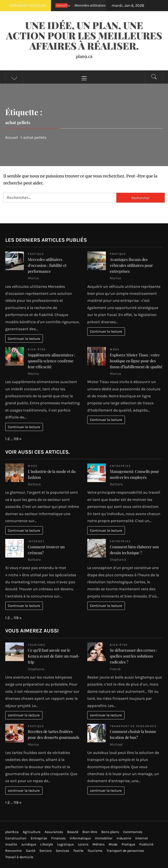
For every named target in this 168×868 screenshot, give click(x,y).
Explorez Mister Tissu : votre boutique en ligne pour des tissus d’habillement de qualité (136, 361)
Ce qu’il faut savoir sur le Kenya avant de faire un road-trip (54, 656)
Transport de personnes (133, 726)
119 (16, 439)
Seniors (45, 851)
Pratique (36, 254)
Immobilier (104, 838)
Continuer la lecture (24, 339)
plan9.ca (12, 832)
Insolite (11, 844)
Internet (36, 541)
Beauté (73, 832)
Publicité (146, 844)
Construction (16, 838)
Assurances (54, 832)
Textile (78, 851)
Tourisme (37, 645)
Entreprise (120, 466)
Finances (58, 838)
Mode (115, 349)
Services (62, 851)
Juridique (29, 844)
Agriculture (32, 832)
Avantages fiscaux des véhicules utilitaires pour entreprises (131, 265)
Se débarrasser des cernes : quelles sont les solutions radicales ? (134, 656)
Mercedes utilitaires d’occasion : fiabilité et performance (47, 265)
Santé (31, 851)
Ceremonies (133, 832)
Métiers (99, 844)
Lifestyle (47, 844)
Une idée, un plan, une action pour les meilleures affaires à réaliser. (84, 35)
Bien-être (37, 349)
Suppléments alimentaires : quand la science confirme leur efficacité (52, 361)
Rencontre (13, 851)
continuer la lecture (24, 715)
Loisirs (83, 844)
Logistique (65, 844)
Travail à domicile (19, 857)
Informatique (80, 838)
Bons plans (110, 832)
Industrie (124, 838)
